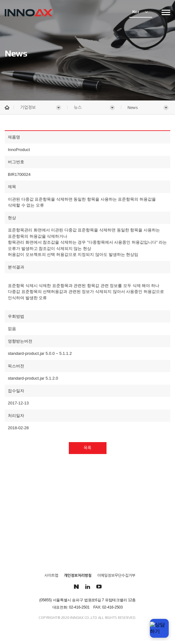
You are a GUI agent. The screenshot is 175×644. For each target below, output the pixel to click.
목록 (87, 448)
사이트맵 (51, 576)
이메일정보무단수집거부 (116, 576)
